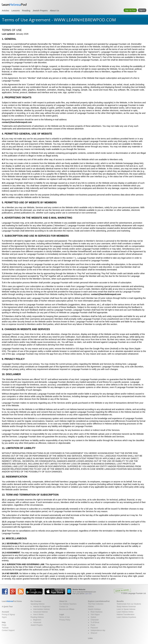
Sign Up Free (130, 10)
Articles (6, 10)
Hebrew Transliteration (126, 615)
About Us (54, 10)
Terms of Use (65, 617)
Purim (93, 625)
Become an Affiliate (67, 609)
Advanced (37, 622)
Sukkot (93, 617)
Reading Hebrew (37, 617)
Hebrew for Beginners (42, 607)
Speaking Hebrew (38, 604)
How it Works (38, 615)
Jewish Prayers (40, 10)
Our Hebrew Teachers (68, 604)
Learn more (88, 594)
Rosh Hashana (97, 612)
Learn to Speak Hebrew (126, 609)
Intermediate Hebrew (41, 609)
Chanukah (95, 620)
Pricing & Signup (8, 615)
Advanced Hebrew (40, 612)
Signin (4, 617)
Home (12, 601)
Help (4, 622)
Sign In (142, 10)
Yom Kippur (95, 615)
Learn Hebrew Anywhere (126, 617)
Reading (26, 10)
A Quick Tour (7, 607)
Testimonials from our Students (129, 604)
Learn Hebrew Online (125, 612)
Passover (94, 628)
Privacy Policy (65, 620)
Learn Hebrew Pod (14, 5)
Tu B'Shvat (95, 622)
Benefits (120, 601)
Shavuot (94, 633)
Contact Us (64, 607)
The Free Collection (96, 604)
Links (90, 638)
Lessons (16, 10)
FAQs (4, 625)
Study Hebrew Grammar (126, 607)
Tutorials (5, 628)
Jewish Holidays (94, 609)
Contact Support (8, 630)
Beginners (37, 620)
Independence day (98, 630)
